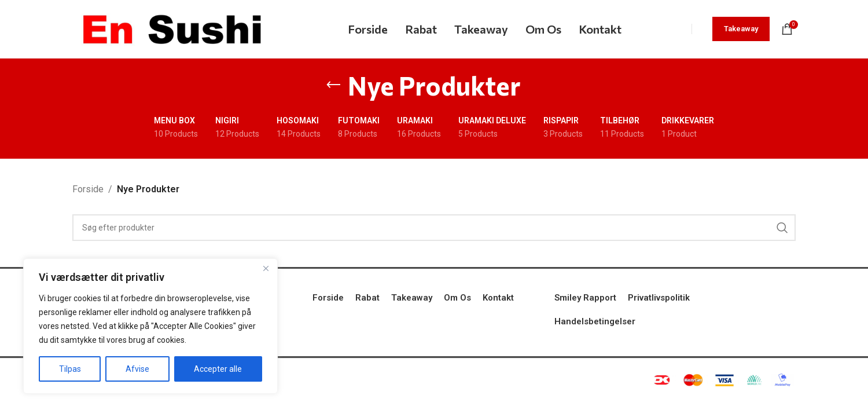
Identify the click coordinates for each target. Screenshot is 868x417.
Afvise (137, 369)
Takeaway (741, 29)
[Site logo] (172, 28)
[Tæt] (266, 268)
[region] (150, 326)
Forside (88, 189)
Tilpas (70, 369)
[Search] (434, 228)
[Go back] (333, 85)
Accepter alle (218, 369)
